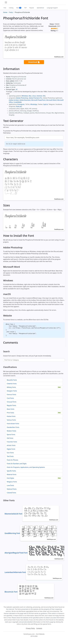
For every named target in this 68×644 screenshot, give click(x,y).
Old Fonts (10, 438)
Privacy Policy (30, 628)
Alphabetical (40, 8)
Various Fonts (11, 420)
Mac (30, 96)
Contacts (39, 628)
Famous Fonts (11, 395)
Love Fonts (10, 485)
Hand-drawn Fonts (13, 424)
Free (5, 8)
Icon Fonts (10, 453)
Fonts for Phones (12, 460)
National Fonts (12, 489)
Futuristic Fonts (12, 442)
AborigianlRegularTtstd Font (34, 553)
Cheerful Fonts (12, 384)
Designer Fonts (12, 391)
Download (34, 62)
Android (39, 96)
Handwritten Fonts (13, 427)
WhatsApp (34, 104)
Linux (34, 96)
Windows (25, 96)
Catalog (11, 8)
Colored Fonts (11, 493)
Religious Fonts (12, 482)
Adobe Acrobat (14, 100)
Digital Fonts (11, 449)
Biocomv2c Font (29, 592)
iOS (44, 96)
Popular (32, 8)
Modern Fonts (11, 431)
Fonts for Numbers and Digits (17, 464)
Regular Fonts (11, 405)
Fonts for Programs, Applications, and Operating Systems (26, 467)
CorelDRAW (17, 102)
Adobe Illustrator (25, 100)
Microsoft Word (51, 100)
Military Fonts (11, 387)
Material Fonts (12, 474)
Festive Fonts (11, 416)
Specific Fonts (11, 471)
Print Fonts (10, 413)
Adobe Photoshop (22, 98)
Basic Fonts (11, 409)
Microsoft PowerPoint (38, 100)
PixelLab (19, 106)
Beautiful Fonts (12, 380)
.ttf (16, 89)
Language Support (52, 8)
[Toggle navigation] (6, 2)
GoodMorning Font (31, 533)
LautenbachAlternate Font (34, 572)
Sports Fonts (11, 435)
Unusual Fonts (12, 402)
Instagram (21, 104)
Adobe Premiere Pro (36, 98)
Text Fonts (10, 456)
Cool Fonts (10, 398)
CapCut (45, 104)
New (19, 8)
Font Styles (10, 478)
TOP (25, 8)
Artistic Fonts (11, 445)
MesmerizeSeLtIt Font (32, 514)
